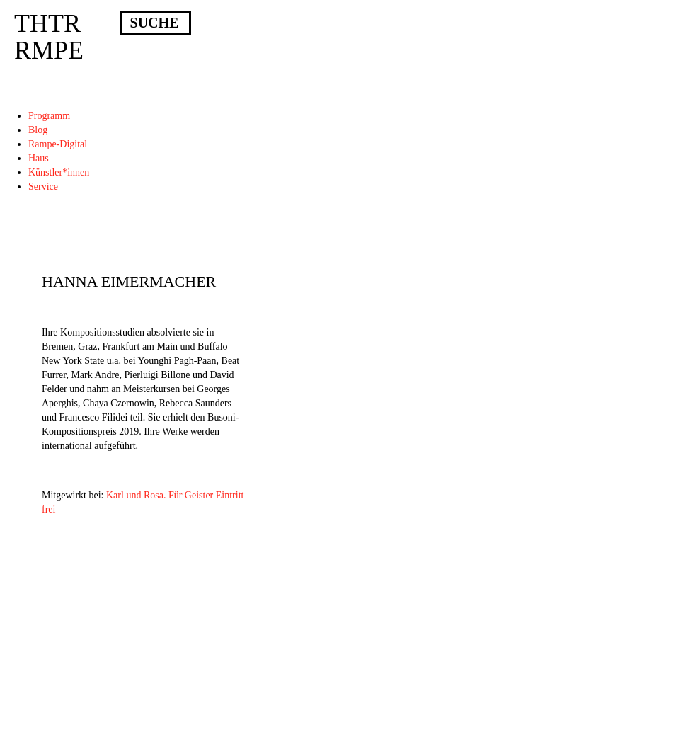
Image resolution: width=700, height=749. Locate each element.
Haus (39, 158)
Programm (49, 116)
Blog (38, 130)
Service (43, 187)
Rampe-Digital (58, 144)
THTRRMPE (49, 37)
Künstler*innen (59, 172)
